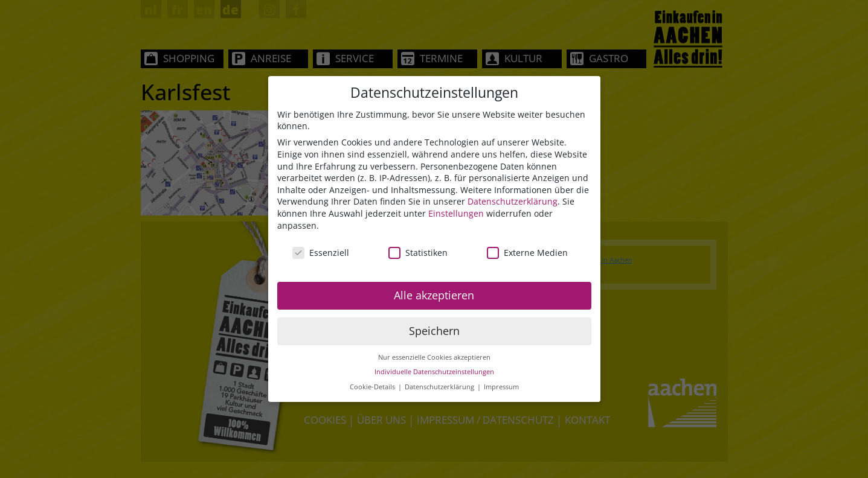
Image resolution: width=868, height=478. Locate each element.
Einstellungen (456, 214)
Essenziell (321, 254)
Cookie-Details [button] (373, 387)
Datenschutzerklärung (513, 202)
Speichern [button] (434, 331)
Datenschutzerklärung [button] (440, 387)
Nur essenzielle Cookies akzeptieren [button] (434, 358)
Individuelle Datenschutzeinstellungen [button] (434, 373)
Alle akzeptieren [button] (434, 296)
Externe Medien (527, 254)
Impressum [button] (501, 387)
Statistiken (418, 254)
